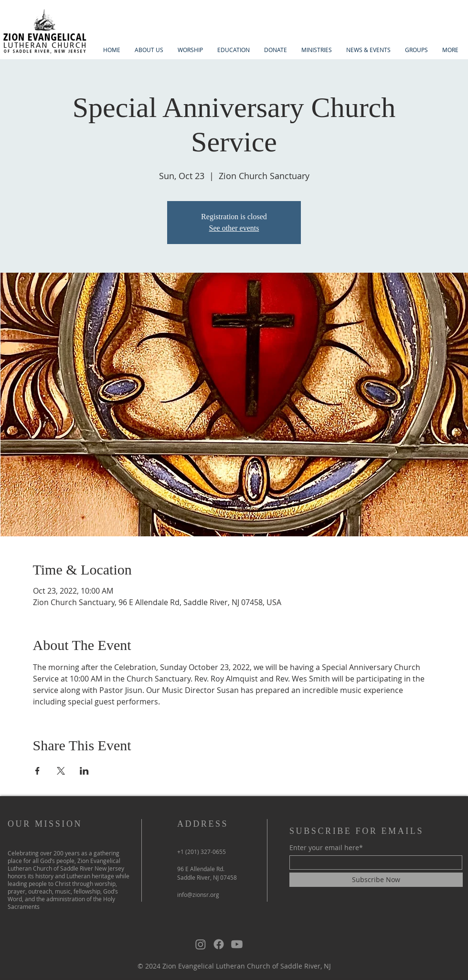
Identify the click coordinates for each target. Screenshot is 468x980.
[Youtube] (237, 944)
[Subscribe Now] (376, 880)
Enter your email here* (326, 848)
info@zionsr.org (198, 895)
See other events (234, 228)
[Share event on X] (61, 771)
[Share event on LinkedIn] (84, 771)
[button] (149, 50)
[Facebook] (219, 944)
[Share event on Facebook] (37, 771)
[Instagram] (201, 944)
